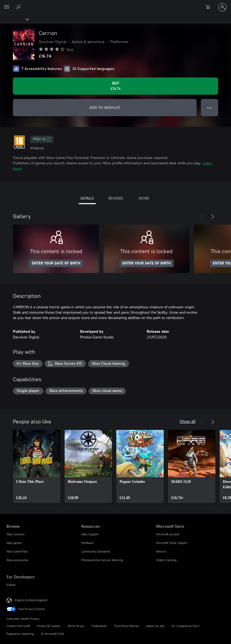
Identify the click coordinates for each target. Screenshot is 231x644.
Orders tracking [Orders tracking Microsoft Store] (166, 560)
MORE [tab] (144, 198)
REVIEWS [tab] (116, 198)
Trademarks (99, 626)
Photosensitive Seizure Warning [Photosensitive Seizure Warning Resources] (102, 560)
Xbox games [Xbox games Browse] (14, 543)
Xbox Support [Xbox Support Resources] (90, 534)
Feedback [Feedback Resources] (87, 543)
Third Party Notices (126, 626)
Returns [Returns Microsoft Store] (161, 551)
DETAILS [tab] (87, 198)
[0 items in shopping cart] (209, 7)
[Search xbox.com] (19, 7)
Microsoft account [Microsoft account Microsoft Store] (168, 534)
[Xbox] (14, 19)
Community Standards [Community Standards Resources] (96, 551)
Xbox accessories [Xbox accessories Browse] (17, 560)
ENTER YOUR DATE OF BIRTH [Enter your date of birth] (56, 263)
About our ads (155, 626)
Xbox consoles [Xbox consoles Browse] (16, 534)
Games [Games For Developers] (11, 585)
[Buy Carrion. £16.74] (115, 86)
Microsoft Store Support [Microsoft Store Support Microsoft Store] (172, 543)
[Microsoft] (115, 4)
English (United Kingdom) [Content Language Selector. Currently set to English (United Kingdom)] (31, 600)
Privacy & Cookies (49, 626)
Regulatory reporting (20, 634)
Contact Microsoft (18, 626)
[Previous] (202, 217)
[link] (37, 466)
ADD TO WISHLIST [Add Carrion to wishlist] (105, 107)
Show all (188, 421)
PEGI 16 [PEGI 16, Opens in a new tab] (42, 139)
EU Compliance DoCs (186, 626)
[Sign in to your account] (222, 7)
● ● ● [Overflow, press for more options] (210, 107)
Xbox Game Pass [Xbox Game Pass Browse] (17, 551)
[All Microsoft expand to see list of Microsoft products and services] (7, 7)
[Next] (213, 217)
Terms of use (76, 626)
